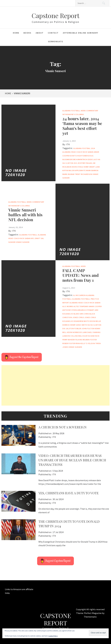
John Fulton (88, 329)
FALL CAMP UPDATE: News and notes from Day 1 (81, 275)
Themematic (90, 617)
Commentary (92, 111)
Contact (53, 33)
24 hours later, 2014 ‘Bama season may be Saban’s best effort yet (82, 126)
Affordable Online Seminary (81, 33)
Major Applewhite (77, 170)
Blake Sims (79, 314)
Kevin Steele (78, 167)
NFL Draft (36, 238)
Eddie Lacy (92, 159)
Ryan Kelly (80, 343)
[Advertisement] (55, 385)
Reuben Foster (90, 340)
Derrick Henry (69, 325)
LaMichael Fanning (91, 332)
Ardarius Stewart (86, 310)
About (40, 33)
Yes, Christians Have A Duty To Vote (69, 493)
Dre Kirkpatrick (80, 159)
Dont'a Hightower (79, 156)
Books (27, 33)
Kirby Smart (89, 167)
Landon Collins (70, 336)
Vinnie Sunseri (23, 242)
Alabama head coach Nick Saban (78, 152)
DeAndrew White (81, 321)
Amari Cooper (95, 306)
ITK (68, 144)
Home (16, 33)
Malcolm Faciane (87, 336)
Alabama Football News (74, 111)
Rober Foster (69, 343)
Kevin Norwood (75, 332)
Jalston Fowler (73, 329)
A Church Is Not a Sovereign (63, 427)
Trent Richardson (84, 174)
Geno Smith (82, 325)
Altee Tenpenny (81, 306)
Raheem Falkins (75, 340)
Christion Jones (70, 317)
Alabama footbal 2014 (84, 148)
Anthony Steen (70, 310)
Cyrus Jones (84, 317)
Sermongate (55, 41)
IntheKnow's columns (73, 114)
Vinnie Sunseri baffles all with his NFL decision (25, 215)
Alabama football (28, 235)
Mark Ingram (68, 174)
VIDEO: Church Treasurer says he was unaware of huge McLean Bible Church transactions (72, 460)
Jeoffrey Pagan (85, 163)
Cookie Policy (53, 636)
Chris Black (90, 314)
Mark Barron (92, 170)
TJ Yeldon (90, 343)
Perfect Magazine (93, 613)
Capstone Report (55, 15)
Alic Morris (68, 306)
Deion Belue (95, 321)
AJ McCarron (80, 295)
